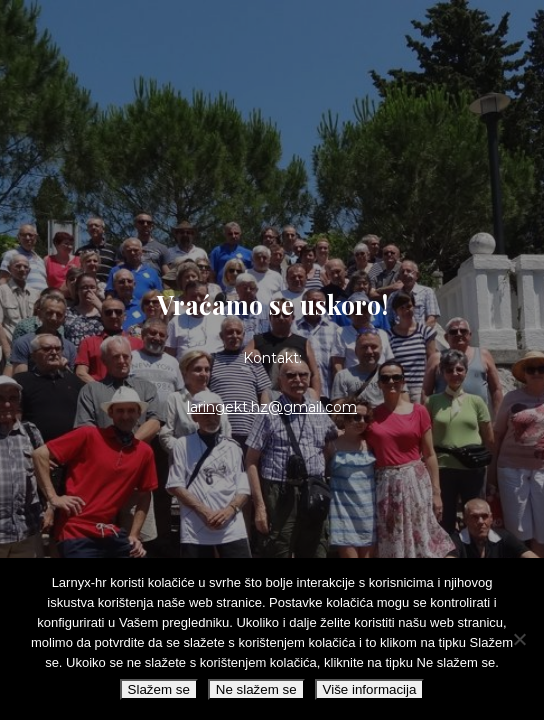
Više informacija (370, 689)
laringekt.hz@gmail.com (272, 407)
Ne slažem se (256, 689)
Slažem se (159, 689)
